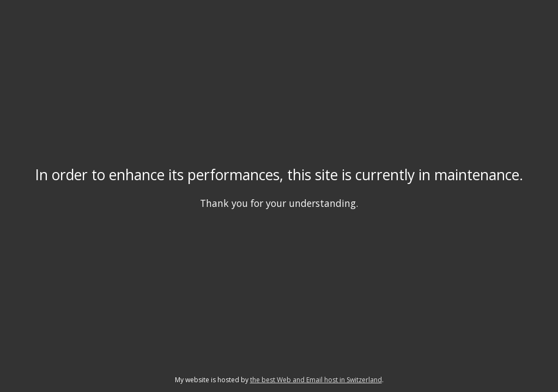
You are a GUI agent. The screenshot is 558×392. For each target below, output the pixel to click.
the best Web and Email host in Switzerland (316, 380)
